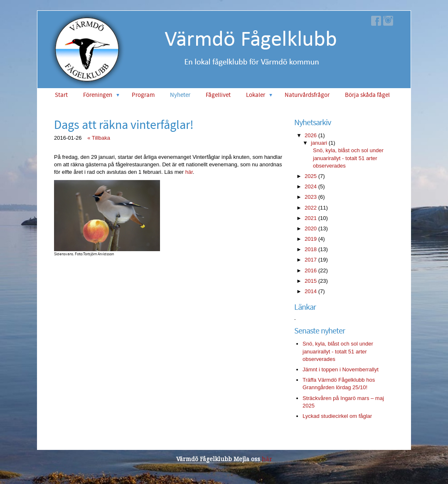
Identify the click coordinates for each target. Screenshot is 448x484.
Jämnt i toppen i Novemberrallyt (341, 369)
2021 (311, 218)
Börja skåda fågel (367, 95)
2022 (311, 208)
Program (143, 95)
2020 (311, 228)
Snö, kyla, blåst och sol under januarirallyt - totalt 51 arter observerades (348, 158)
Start (61, 95)
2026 (311, 135)
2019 (311, 239)
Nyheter (180, 95)
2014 (311, 291)
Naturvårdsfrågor (307, 95)
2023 (311, 197)
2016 (311, 270)
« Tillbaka (99, 138)
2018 (311, 249)
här (189, 172)
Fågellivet (218, 95)
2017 (311, 260)
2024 (311, 186)
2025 (311, 176)
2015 (311, 281)
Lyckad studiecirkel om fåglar (337, 416)
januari (319, 143)
